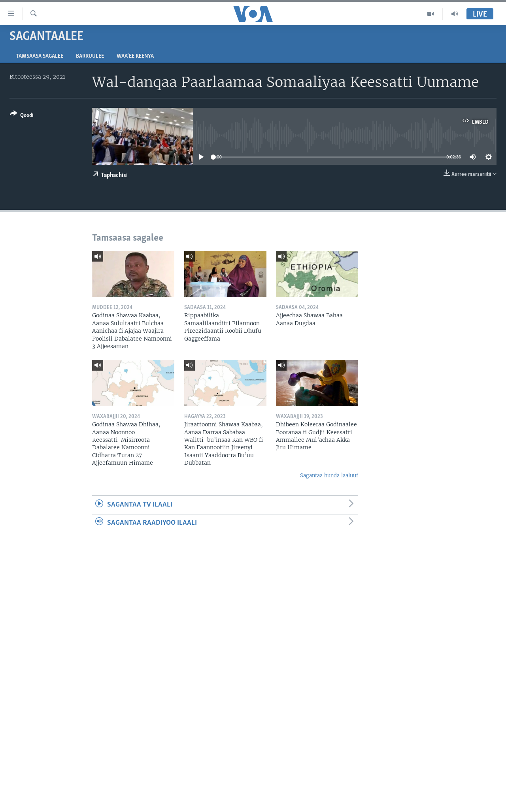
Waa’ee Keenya (135, 56)
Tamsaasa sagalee (40, 56)
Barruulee (90, 56)
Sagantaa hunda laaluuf (329, 476)
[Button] (22, 116)
